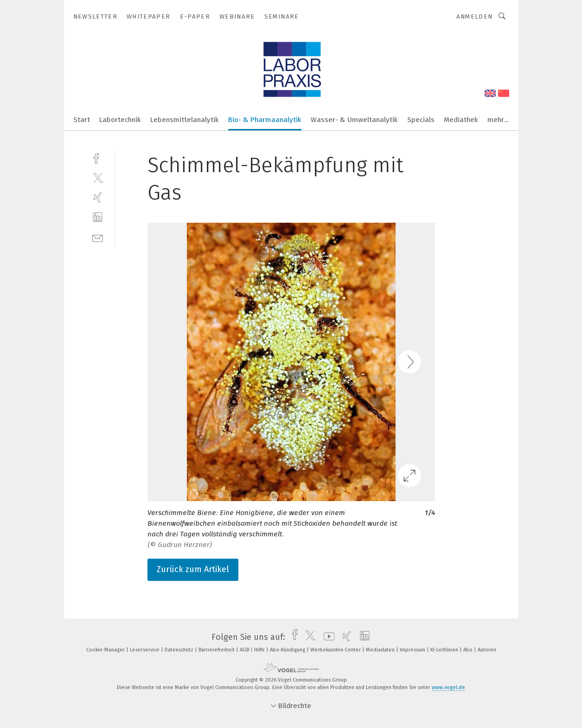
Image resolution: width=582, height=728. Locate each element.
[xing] (98, 197)
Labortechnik (120, 120)
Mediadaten (381, 650)
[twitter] (98, 177)
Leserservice (145, 650)
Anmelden (475, 16)
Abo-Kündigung (288, 650)
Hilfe (260, 650)
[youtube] (327, 637)
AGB (245, 650)
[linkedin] (98, 217)
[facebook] (98, 158)
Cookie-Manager (106, 650)
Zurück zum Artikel (193, 569)
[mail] (98, 237)
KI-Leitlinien (445, 650)
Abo (469, 650)
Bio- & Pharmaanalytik (265, 120)
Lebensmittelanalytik (185, 120)
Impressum (413, 650)
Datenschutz (180, 650)
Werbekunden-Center (336, 650)
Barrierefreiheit (217, 650)
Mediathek (461, 120)
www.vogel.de (448, 687)
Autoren (487, 650)
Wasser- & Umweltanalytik (354, 120)
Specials (421, 120)
